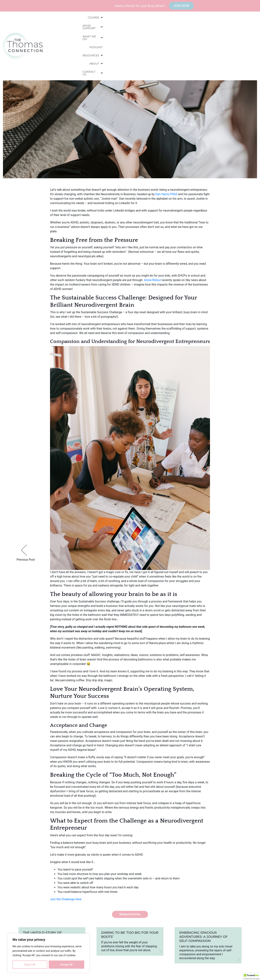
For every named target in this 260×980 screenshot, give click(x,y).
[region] (48, 953)
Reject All (30, 965)
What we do (155, 28)
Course (99, 28)
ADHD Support (125, 28)
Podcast (178, 28)
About (222, 28)
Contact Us (245, 28)
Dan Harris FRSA (166, 194)
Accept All (66, 965)
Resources (200, 28)
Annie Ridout (152, 280)
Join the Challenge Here (66, 899)
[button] (99, 28)
